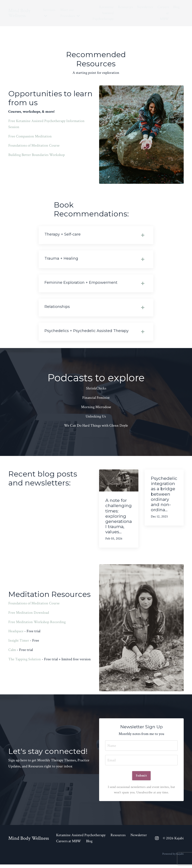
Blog (176, 7)
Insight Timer (19, 643)
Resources (125, 7)
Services (49, 13)
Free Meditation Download (29, 616)
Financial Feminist (96, 401)
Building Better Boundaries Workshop (37, 155)
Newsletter (145, 7)
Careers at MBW (163, 13)
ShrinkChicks (96, 391)
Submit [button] (141, 779)
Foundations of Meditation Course (34, 145)
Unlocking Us (96, 419)
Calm (12, 653)
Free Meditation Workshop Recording (37, 625)
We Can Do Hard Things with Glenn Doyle (96, 428)
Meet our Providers (70, 13)
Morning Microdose (96, 410)
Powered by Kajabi (173, 857)
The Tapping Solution (25, 662)
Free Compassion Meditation (30, 136)
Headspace (16, 634)
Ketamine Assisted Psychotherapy (103, 13)
